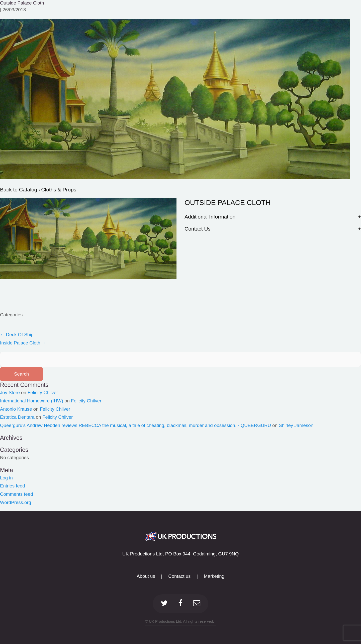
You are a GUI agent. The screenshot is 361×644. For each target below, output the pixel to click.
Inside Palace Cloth (23, 343)
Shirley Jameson (296, 425)
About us (146, 576)
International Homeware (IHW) (32, 401)
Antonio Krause (16, 409)
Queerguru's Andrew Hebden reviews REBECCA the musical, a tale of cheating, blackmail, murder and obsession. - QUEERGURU (136, 425)
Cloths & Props (59, 190)
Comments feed (17, 494)
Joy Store (10, 392)
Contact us (179, 576)
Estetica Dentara (17, 417)
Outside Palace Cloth (22, 3)
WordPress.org (16, 502)
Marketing (214, 576)
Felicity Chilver (43, 392)
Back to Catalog (19, 190)
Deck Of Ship (17, 335)
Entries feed (13, 486)
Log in (6, 478)
